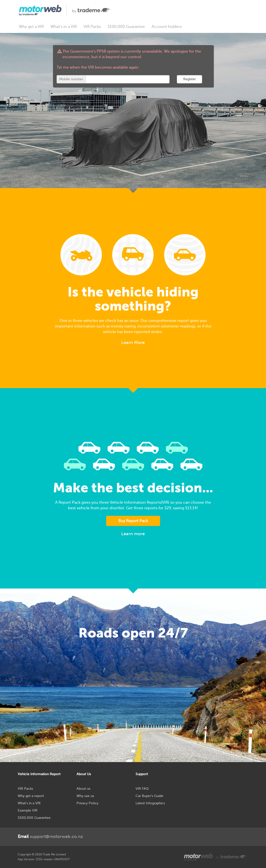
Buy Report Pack (133, 521)
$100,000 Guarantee (126, 27)
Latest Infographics (150, 803)
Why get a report (31, 796)
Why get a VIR (31, 27)
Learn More (133, 342)
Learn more (133, 534)
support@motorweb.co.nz (50, 836)
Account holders (167, 27)
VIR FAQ (142, 789)
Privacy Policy (87, 803)
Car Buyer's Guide (149, 796)
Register (189, 79)
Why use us (85, 796)
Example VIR (28, 810)
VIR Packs (92, 27)
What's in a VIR (64, 27)
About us (83, 789)
